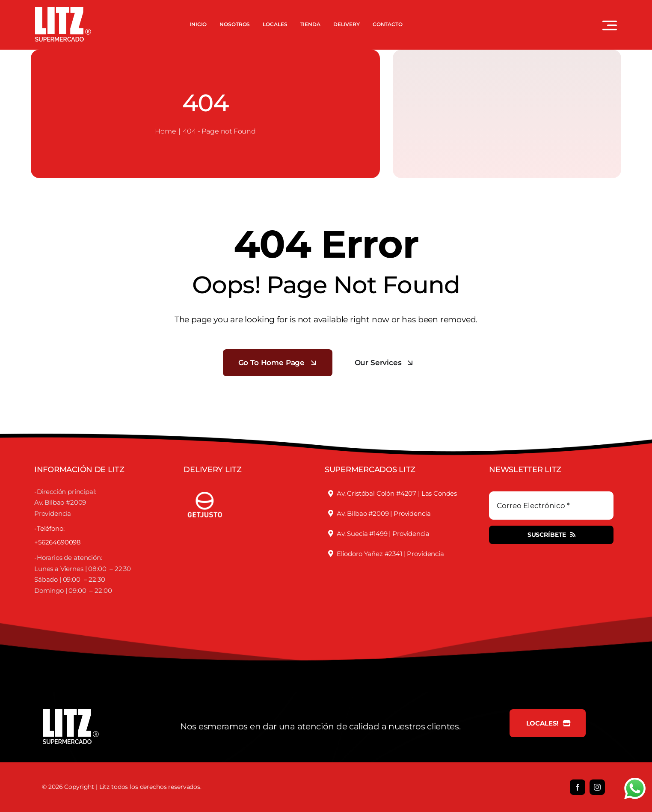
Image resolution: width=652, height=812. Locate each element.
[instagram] (597, 787)
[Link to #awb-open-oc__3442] (610, 25)
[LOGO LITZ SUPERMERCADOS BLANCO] (63, 10)
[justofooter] (205, 488)
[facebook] (578, 787)
